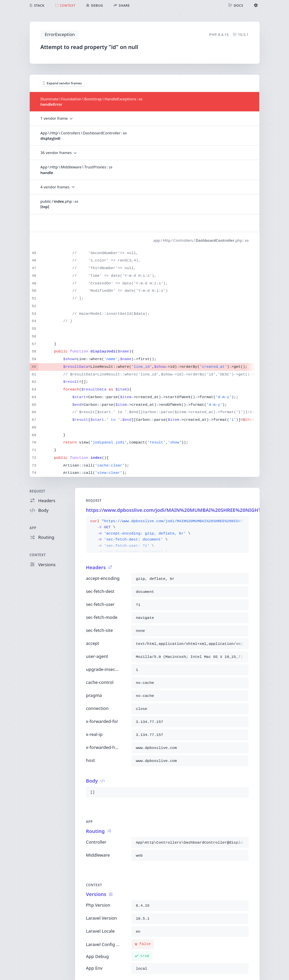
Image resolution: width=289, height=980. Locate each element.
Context (38, 555)
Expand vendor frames (62, 83)
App (33, 528)
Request (38, 491)
